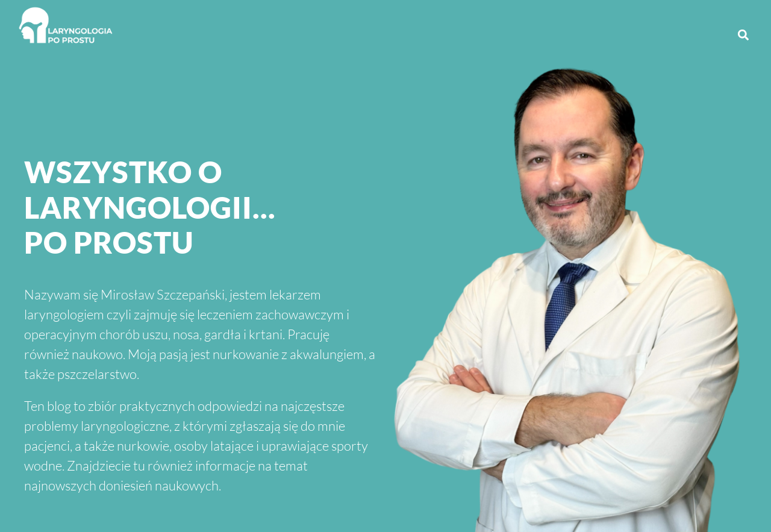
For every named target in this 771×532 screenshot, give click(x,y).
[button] (743, 35)
